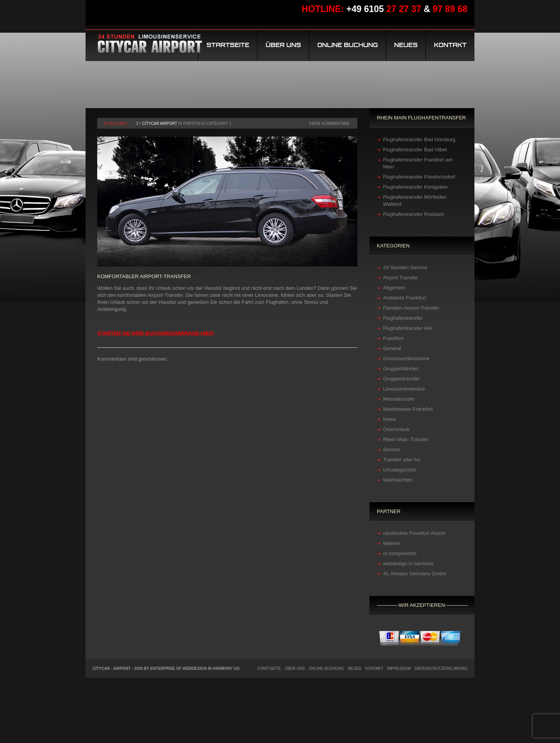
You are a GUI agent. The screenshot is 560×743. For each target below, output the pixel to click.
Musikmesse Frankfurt (408, 409)
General (392, 348)
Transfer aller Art (402, 460)
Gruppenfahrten (401, 369)
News (389, 419)
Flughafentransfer (403, 318)
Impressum (399, 669)
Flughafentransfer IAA (408, 328)
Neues (406, 45)
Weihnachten (398, 480)
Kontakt (450, 45)
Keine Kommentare (329, 124)
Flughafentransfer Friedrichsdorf (419, 177)
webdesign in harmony (408, 563)
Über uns (283, 45)
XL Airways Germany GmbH (415, 574)
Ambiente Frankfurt (405, 298)
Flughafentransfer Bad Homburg (419, 139)
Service (391, 449)
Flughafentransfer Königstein (415, 187)
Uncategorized (399, 470)
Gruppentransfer (402, 379)
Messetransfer (399, 399)
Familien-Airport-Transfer (411, 308)
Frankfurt (393, 338)
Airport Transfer (401, 278)
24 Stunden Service (405, 267)
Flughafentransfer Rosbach (414, 214)
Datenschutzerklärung (441, 669)
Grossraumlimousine (406, 358)
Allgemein (394, 288)
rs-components (400, 553)
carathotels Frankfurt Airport (414, 533)
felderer (392, 543)
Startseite (228, 45)
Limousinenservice (404, 389)
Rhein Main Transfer (406, 439)
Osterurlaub (396, 429)
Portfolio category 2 (207, 124)
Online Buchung (348, 45)
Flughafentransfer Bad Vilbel (415, 150)
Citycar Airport (159, 124)
